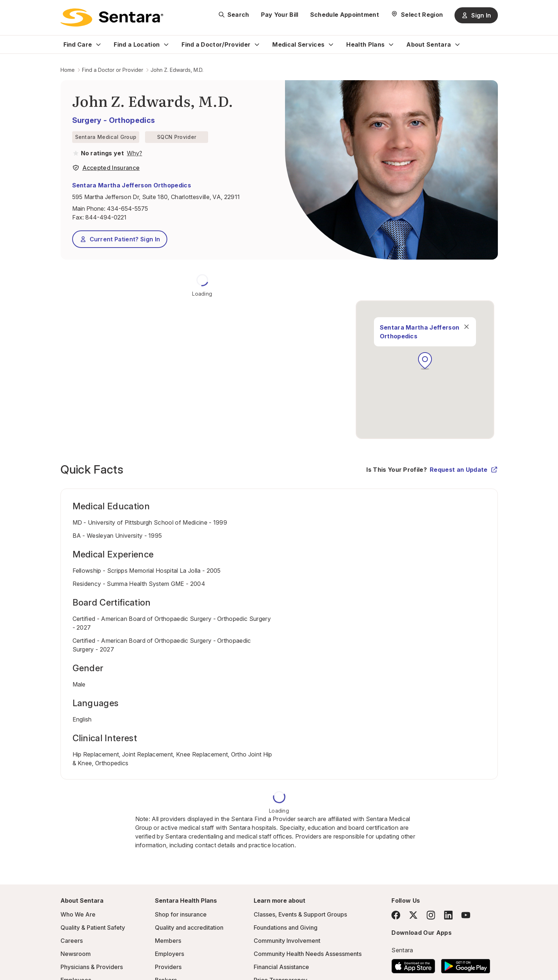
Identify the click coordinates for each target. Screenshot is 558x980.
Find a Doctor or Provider (113, 70)
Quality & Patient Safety (93, 927)
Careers (72, 941)
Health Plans (365, 44)
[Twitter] (413, 915)
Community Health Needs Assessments (308, 954)
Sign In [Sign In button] (476, 15)
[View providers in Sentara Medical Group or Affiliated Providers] (134, 153)
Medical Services (298, 44)
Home (68, 70)
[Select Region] (417, 15)
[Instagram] (431, 915)
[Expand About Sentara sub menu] (457, 44)
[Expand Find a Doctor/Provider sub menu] (257, 44)
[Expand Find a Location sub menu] (166, 44)
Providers (168, 967)
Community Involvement (287, 941)
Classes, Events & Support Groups (300, 914)
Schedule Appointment (345, 15)
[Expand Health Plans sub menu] (391, 44)
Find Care (78, 44)
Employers (169, 954)
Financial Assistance (281, 967)
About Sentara (429, 44)
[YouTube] (466, 915)
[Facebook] (396, 915)
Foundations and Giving (286, 927)
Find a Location (137, 44)
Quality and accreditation (189, 927)
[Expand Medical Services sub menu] (331, 44)
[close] (467, 327)
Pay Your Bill (280, 15)
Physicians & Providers (92, 967)
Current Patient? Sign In (120, 239)
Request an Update (464, 470)
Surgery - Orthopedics (114, 120)
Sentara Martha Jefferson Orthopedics (132, 185)
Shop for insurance (181, 914)
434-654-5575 (127, 209)
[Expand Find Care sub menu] (98, 44)
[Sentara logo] (112, 17)
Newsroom (76, 954)
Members (168, 941)
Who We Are (78, 914)
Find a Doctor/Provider (216, 44)
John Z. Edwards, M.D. (177, 70)
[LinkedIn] (448, 915)
